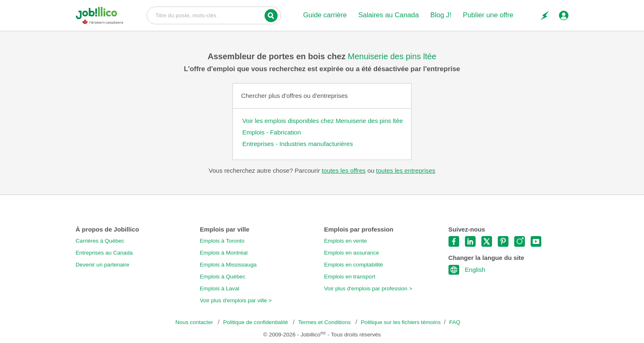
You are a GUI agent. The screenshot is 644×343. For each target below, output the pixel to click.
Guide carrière (325, 15)
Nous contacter (195, 322)
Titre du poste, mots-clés (214, 15)
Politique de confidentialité (256, 322)
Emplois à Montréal (224, 253)
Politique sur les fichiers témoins (401, 322)
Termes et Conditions (325, 322)
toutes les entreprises (406, 170)
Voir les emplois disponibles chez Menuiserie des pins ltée (323, 121)
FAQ (455, 322)
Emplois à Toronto (222, 241)
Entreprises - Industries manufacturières (298, 144)
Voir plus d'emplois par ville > (236, 300)
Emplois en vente (345, 241)
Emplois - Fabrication (272, 132)
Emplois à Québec (223, 277)
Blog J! (441, 15)
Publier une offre (488, 15)
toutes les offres (344, 170)
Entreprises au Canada (104, 253)
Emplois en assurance (352, 253)
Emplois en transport (350, 277)
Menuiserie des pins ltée (392, 56)
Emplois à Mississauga (228, 265)
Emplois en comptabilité (354, 265)
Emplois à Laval (220, 289)
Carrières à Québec (100, 241)
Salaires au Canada (388, 15)
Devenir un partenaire (102, 265)
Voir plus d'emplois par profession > (368, 289)
